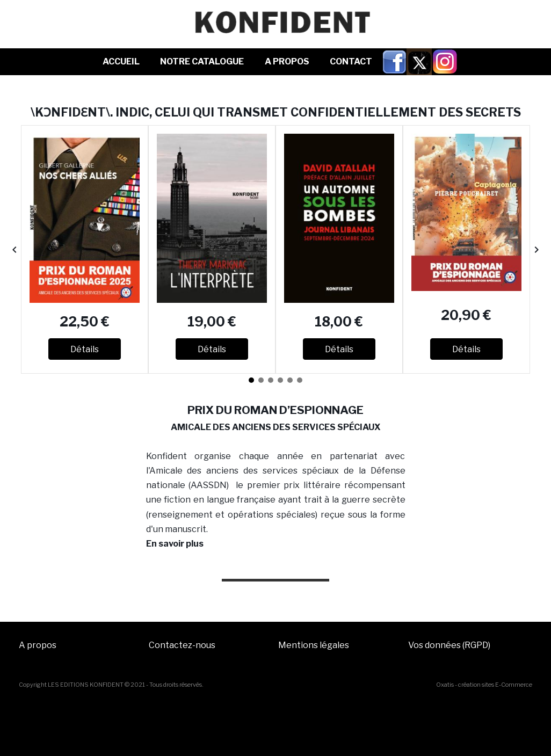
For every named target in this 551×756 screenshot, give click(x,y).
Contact (351, 61)
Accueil (121, 61)
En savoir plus (175, 544)
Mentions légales (314, 645)
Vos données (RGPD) (449, 645)
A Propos (287, 61)
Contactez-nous (182, 645)
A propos (38, 645)
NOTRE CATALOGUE (202, 61)
